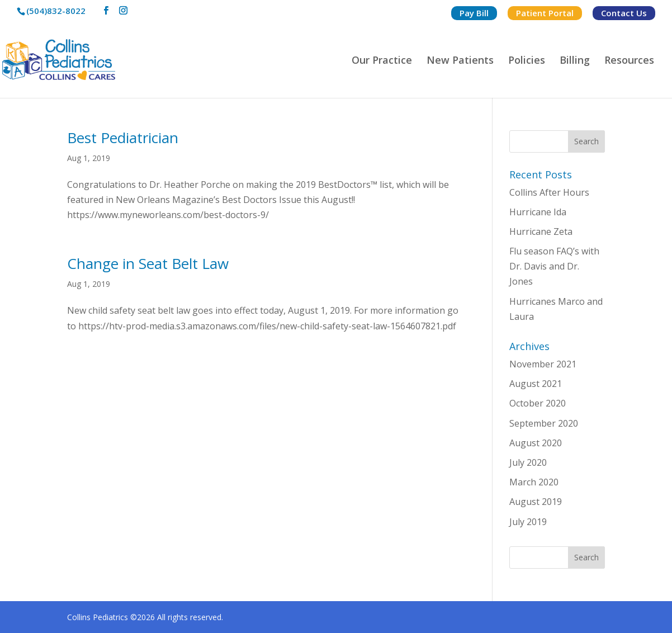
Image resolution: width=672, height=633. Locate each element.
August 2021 (536, 384)
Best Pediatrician (123, 138)
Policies (527, 61)
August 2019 (536, 502)
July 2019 (528, 522)
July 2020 (528, 462)
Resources (629, 61)
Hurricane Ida (538, 212)
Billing (575, 61)
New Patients (460, 61)
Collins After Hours (549, 192)
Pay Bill (474, 13)
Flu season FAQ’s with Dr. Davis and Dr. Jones (554, 266)
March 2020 (534, 482)
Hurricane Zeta (541, 232)
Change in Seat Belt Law (148, 263)
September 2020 (544, 423)
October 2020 (538, 403)
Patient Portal (545, 13)
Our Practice (382, 61)
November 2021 (543, 364)
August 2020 (536, 443)
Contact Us (624, 13)
